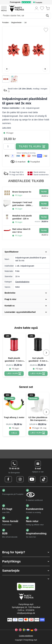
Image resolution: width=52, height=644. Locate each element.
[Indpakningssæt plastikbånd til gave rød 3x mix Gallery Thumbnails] (10, 79)
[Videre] (45, 69)
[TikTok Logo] (44, 479)
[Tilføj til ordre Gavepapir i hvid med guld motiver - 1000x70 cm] (44, 204)
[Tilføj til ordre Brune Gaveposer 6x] (44, 192)
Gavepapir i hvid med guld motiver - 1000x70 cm (23, 204)
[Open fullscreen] (26, 50)
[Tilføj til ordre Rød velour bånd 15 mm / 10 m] (44, 230)
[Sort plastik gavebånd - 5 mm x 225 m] (38, 374)
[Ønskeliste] (42, 8)
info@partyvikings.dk (26, 613)
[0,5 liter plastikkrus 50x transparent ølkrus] (38, 433)
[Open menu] (4, 8)
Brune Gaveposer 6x (22, 192)
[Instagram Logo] (20, 479)
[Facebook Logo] (8, 479)
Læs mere (7, 128)
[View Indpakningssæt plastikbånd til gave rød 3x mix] (6, 79)
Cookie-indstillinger (26, 636)
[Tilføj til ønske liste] (46, 30)
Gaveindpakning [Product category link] (22, 282)
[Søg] (47, 16)
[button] (26, 552)
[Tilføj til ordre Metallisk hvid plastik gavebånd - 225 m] (44, 217)
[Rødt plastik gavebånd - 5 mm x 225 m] (14, 374)
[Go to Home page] (17, 8)
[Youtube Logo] (32, 479)
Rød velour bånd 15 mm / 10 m (21, 231)
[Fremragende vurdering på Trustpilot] (26, 2)
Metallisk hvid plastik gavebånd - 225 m (22, 217)
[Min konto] (37, 8)
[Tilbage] (7, 69)
